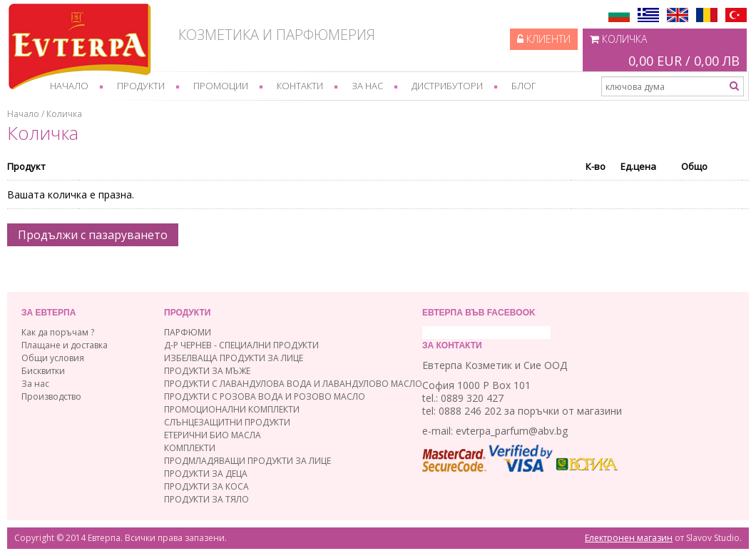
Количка (665, 52)
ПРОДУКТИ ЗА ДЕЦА (206, 474)
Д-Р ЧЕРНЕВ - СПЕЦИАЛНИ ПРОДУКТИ (241, 345)
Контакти (300, 86)
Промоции (221, 86)
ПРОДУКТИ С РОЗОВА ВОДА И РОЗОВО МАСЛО (265, 396)
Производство (51, 396)
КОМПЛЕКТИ (190, 448)
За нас (367, 86)
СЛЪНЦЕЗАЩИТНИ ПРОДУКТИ (227, 422)
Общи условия (53, 358)
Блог (523, 86)
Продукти (141, 86)
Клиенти (544, 39)
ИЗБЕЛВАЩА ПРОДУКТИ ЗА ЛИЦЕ (234, 358)
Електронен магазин (629, 538)
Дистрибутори (447, 86)
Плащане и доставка (65, 345)
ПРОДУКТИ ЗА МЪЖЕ (207, 371)
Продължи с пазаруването (93, 235)
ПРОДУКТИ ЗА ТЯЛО (206, 499)
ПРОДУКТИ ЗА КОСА (206, 486)
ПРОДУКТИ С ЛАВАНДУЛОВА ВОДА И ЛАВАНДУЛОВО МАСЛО (293, 384)
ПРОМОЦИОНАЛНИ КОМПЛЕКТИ (232, 409)
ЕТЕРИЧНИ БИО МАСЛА (213, 435)
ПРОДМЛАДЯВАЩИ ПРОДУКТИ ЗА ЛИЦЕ (247, 461)
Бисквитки (43, 371)
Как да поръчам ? (58, 332)
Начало (69, 86)
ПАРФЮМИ (188, 332)
